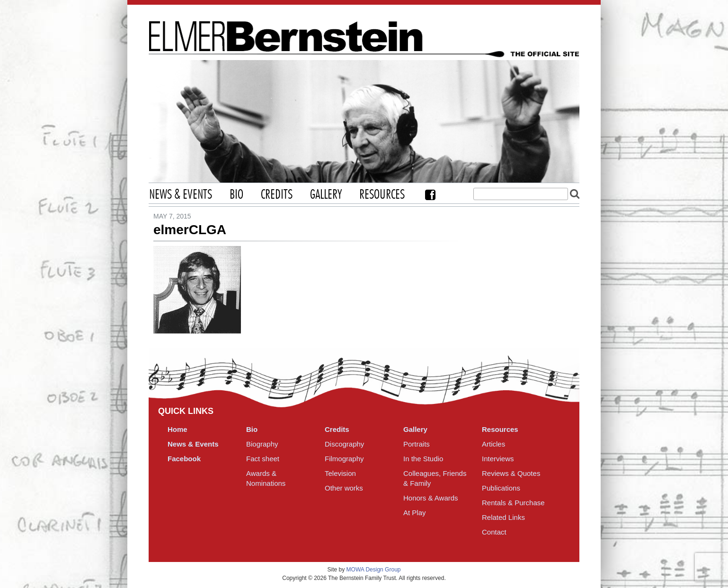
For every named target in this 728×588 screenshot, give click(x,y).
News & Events (181, 195)
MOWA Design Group (374, 570)
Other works (344, 488)
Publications (501, 488)
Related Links (503, 517)
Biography (262, 444)
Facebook (430, 195)
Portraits (417, 444)
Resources (382, 195)
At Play (415, 513)
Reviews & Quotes (511, 473)
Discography (344, 444)
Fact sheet (263, 459)
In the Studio (423, 459)
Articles (493, 444)
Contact (494, 532)
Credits (277, 195)
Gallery (326, 195)
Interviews (498, 459)
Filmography (344, 459)
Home (178, 429)
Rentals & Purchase (513, 503)
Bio (236, 195)
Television (340, 473)
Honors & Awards (431, 498)
